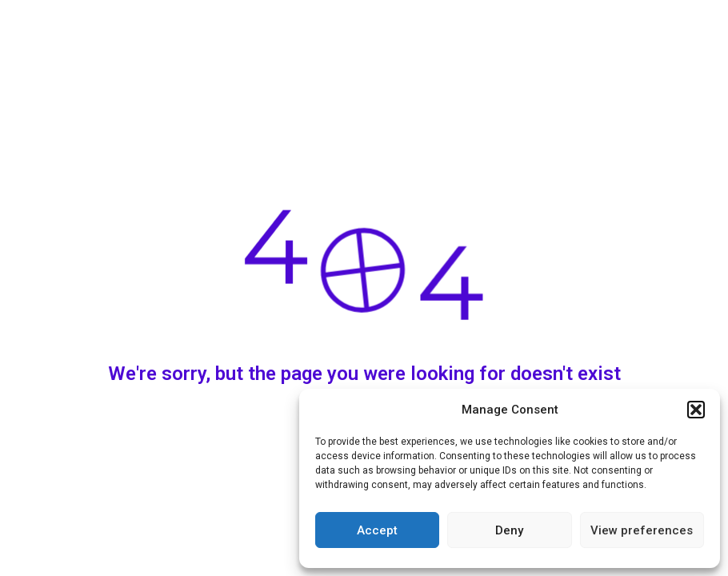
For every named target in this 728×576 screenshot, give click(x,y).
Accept (377, 530)
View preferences (642, 530)
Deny (509, 530)
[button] (696, 410)
